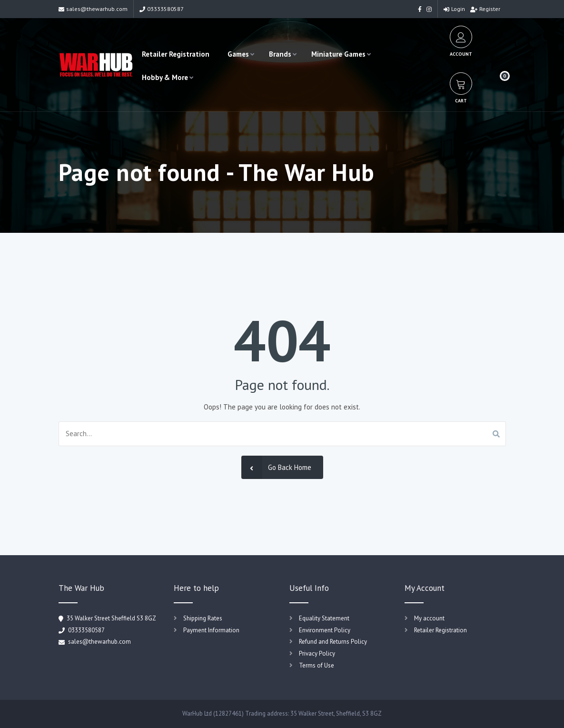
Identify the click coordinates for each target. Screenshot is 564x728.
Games (238, 54)
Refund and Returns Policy (333, 642)
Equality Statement (324, 618)
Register (485, 9)
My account (429, 618)
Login (454, 9)
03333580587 (162, 9)
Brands (280, 54)
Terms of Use (317, 665)
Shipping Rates (203, 618)
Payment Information (211, 630)
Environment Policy (325, 630)
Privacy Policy (317, 653)
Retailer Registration (176, 54)
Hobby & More (165, 77)
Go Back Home (276, 467)
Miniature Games (338, 54)
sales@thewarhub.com (93, 9)
